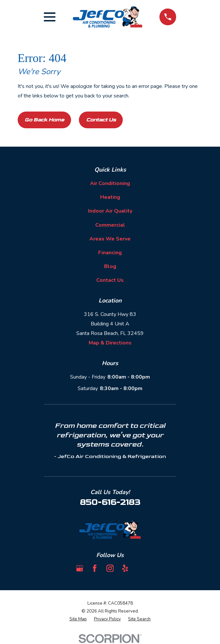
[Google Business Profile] (80, 568)
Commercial (110, 225)
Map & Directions (110, 343)
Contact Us (101, 120)
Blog (110, 266)
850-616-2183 (110, 502)
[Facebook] (95, 568)
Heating (110, 197)
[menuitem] (78, 619)
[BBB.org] (140, 568)
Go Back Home (44, 120)
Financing (110, 253)
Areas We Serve (110, 239)
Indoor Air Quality (110, 211)
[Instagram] (110, 568)
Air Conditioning (110, 183)
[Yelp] (125, 568)
